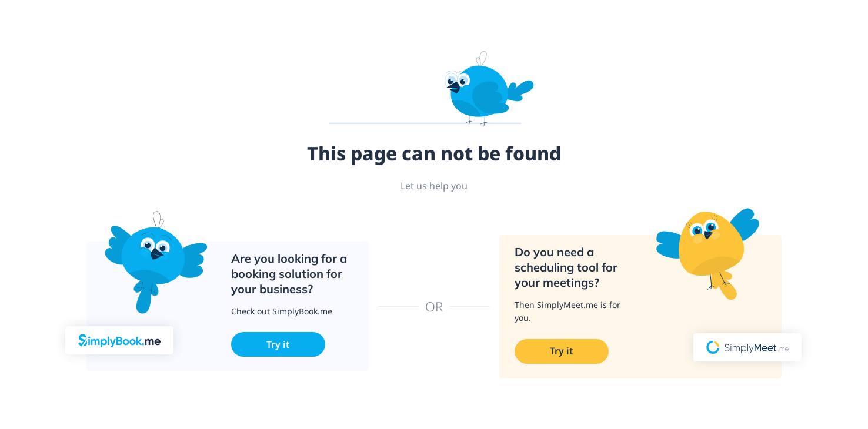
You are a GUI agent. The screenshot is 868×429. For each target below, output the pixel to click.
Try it (278, 344)
